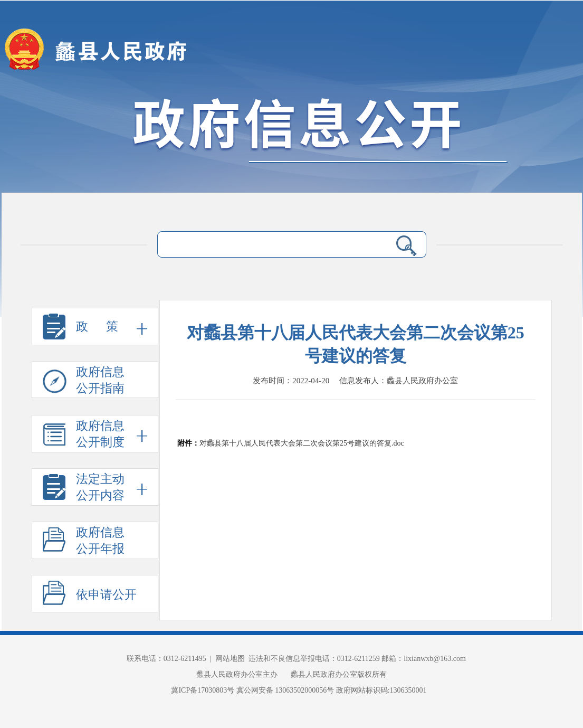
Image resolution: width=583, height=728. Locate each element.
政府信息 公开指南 (84, 382)
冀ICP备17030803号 (203, 690)
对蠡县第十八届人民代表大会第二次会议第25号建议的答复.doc (302, 443)
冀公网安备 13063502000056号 (285, 690)
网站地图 (230, 659)
